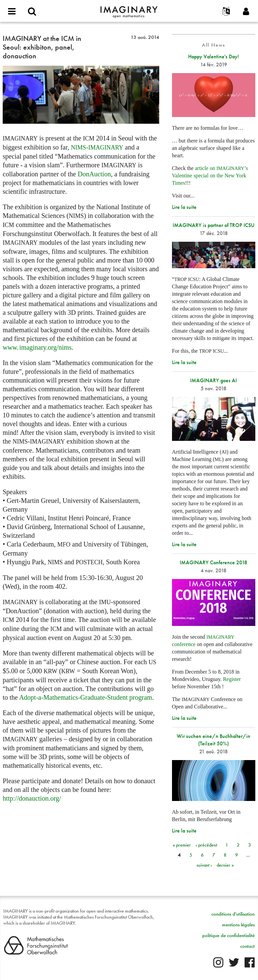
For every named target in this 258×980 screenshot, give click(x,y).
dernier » (225, 865)
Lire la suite (184, 207)
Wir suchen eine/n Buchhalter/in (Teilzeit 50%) (213, 740)
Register (232, 679)
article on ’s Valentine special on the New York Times (210, 176)
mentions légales (238, 925)
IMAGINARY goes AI (213, 380)
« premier (182, 845)
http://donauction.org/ (32, 798)
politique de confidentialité (228, 935)
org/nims (37, 347)
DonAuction (94, 174)
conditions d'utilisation (233, 914)
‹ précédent (206, 845)
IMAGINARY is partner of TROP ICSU (213, 225)
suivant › (204, 865)
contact (247, 946)
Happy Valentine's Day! (213, 56)
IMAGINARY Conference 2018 (213, 562)
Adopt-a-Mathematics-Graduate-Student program (86, 697)
